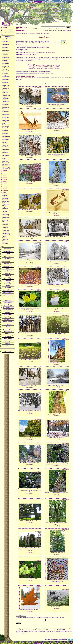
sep (49, 68)
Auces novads (5, 55)
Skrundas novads (6, 216)
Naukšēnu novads (6, 139)
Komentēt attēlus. (30, 76)
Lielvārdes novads (6, 122)
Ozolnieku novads (6, 147)
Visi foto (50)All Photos (32, 66)
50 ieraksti (47, 48)
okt (51, 68)
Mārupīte (26, 49)
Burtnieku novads (6, 66)
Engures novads (5, 82)
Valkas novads (5, 228)
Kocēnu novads (5, 113)
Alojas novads (5, 47)
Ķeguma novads (5, 110)
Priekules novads (6, 154)
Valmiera (4, 229)
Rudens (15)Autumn (51, 66)
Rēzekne (4, 158)
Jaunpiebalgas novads (7, 97)
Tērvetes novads (5, 223)
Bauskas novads (5, 62)
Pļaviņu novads (5, 151)
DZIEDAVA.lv (38, 2)
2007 (37, 438)
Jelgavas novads (5, 104)
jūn (45, 68)
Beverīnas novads (6, 63)
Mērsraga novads (6, 138)
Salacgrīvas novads (6, 204)
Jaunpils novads (5, 98)
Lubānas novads (6, 129)
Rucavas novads (5, 198)
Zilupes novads (5, 244)
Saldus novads (5, 209)
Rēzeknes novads (6, 160)
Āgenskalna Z (32, 59)
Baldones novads (6, 58)
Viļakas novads (5, 241)
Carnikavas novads (6, 68)
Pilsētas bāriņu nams (31, 54)
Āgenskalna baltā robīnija (28, 43)
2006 (36, 285)
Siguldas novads (5, 213)
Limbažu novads (6, 126)
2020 (36, 463)
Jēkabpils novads (6, 101)
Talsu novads (5, 222)
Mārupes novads (6, 135)
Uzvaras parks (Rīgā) (50, 53)
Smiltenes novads (6, 217)
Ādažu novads (5, 40)
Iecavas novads (5, 90)
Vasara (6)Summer (46, 66)
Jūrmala (4, 106)
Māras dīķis (25, 51)
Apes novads (5, 53)
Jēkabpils (4, 100)
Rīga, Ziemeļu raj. (6, 194)
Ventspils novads (6, 238)
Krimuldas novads (6, 117)
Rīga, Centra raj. (6, 163)
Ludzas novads (5, 131)
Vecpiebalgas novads (6, 233)
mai (42, 68)
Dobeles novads (5, 78)
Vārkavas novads (6, 232)
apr (40, 68)
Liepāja (4, 123)
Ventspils (4, 236)
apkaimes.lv (31, 61)
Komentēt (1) (30, 287)
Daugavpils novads (6, 77)
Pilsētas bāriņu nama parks (38, 53)
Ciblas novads (5, 72)
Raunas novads (5, 157)
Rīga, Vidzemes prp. (6, 167)
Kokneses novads (6, 115)
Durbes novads (5, 81)
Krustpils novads (6, 119)
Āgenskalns (47, 33)
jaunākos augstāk (32, 68)
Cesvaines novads (6, 71)
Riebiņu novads (5, 161)
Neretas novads (5, 141)
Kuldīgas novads (6, 120)
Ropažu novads (5, 197)
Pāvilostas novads (6, 150)
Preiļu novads (5, 153)
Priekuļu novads (6, 155)
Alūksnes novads (6, 50)
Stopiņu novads (5, 219)
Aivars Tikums (66, 88)
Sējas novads (5, 211)
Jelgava (4, 103)
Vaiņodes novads (6, 226)
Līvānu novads (5, 128)
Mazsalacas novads (6, 136)
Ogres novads (5, 144)
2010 (34, 105)
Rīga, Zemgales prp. (6, 169)
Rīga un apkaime (24, 33)
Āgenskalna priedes (21, 59)
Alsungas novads (6, 49)
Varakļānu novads (6, 230)
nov (53, 68)
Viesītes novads (5, 239)
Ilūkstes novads (5, 93)
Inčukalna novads (6, 94)
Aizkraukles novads (6, 43)
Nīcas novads (5, 142)
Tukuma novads (5, 225)
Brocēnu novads (5, 65)
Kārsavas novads (6, 109)
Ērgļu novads (5, 84)
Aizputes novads (6, 44)
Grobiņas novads (6, 87)
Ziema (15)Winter (57, 66)
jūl (47, 68)
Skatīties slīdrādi (20, 76)
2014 (32, 310)
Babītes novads (5, 56)
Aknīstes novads (5, 46)
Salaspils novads (6, 207)
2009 (63, 414)
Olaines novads (5, 145)
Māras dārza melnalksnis (51, 43)
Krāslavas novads (6, 116)
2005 (62, 154)
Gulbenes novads (6, 88)
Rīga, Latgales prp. (6, 166)
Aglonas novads (5, 41)
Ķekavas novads (5, 112)
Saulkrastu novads (6, 210)
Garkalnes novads (6, 85)
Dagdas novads (5, 74)
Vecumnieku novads (6, 235)
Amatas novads (5, 52)
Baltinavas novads (6, 59)
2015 (62, 104)
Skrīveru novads (6, 214)
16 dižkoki (42, 46)
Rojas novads (5, 195)
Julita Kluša (39, 88)
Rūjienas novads (6, 201)
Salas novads (5, 206)
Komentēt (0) (30, 106)
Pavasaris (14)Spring (40, 66)
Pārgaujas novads (6, 148)
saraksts (8, 29)
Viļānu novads (5, 242)
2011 (38, 210)
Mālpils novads (5, 134)
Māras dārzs (28, 53)
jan (58, 68)
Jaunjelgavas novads (6, 96)
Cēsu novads (5, 69)
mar (38, 68)
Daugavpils (5, 75)
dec (56, 68)
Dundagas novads (6, 79)
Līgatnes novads (5, 125)
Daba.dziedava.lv (9, 33)
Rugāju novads (5, 200)
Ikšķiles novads (5, 91)
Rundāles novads (6, 203)
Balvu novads (5, 60)
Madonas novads (6, 132)
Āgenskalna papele (40, 43)
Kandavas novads (6, 107)
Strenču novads (5, 220)
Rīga (31, 33)
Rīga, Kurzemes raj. (6, 164)
